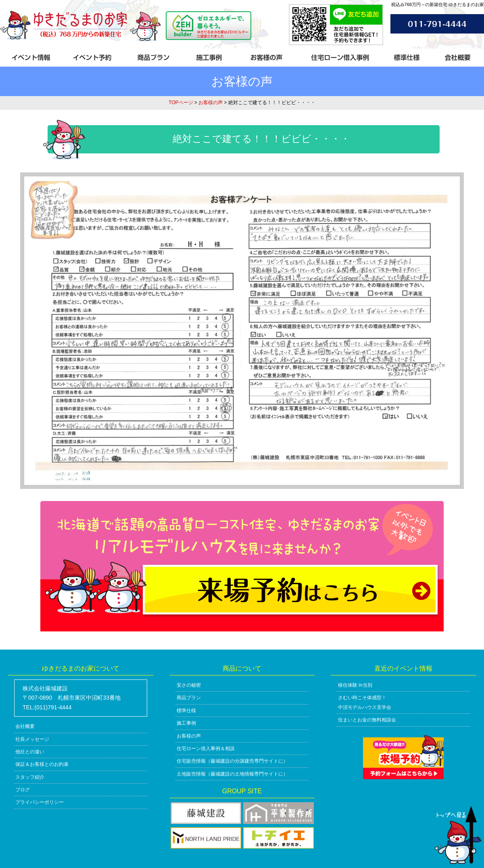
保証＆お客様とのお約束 (42, 764)
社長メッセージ (32, 739)
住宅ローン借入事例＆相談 (206, 748)
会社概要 (25, 726)
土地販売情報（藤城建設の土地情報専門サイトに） (232, 774)
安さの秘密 (189, 685)
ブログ (23, 790)
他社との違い (30, 752)
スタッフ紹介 (30, 777)
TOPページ (181, 103)
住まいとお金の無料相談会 (367, 720)
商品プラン (189, 698)
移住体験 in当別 (355, 685)
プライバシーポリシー (40, 802)
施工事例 (186, 723)
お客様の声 (211, 103)
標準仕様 (186, 711)
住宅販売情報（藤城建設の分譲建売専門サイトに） (232, 761)
